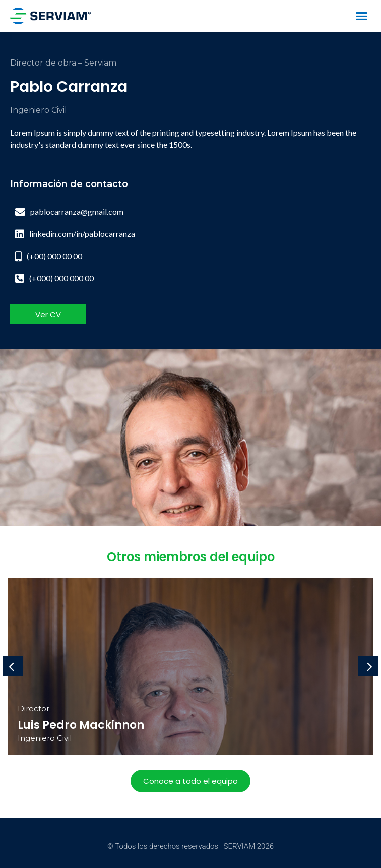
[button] (361, 16)
